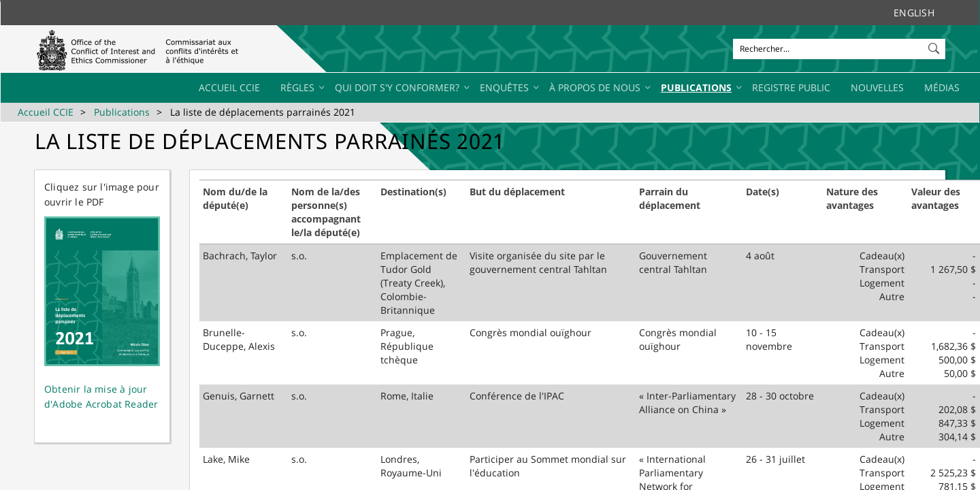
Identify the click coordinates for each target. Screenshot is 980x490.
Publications (122, 112)
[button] (935, 46)
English (914, 13)
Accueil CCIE (46, 112)
